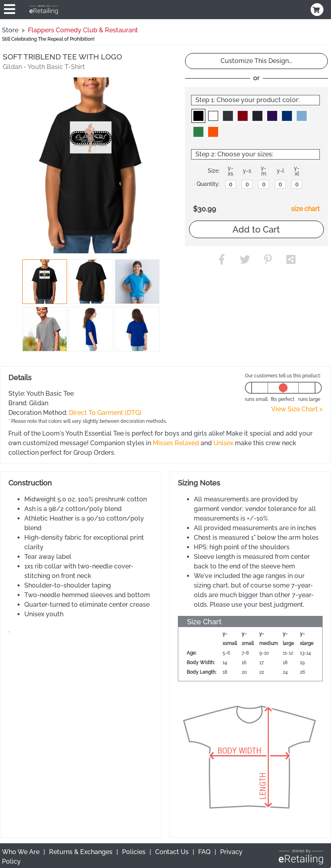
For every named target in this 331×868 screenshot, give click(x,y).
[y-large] (280, 184)
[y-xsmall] (231, 184)
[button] (45, 282)
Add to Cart (256, 229)
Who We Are (21, 852)
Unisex (223, 443)
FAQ (204, 852)
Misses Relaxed (176, 443)
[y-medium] (264, 184)
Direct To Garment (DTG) (105, 413)
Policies (134, 852)
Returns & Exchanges (81, 852)
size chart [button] (305, 209)
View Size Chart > (297, 409)
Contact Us (172, 852)
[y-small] (247, 184)
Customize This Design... (256, 61)
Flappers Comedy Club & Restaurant (83, 30)
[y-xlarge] (297, 184)
